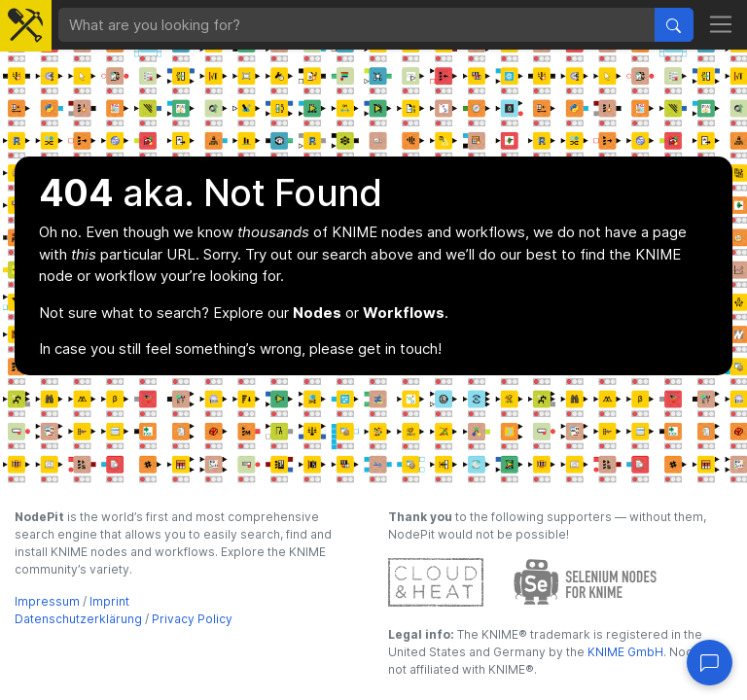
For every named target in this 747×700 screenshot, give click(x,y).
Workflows (404, 313)
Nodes (317, 313)
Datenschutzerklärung (78, 619)
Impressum (47, 601)
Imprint (109, 601)
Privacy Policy (192, 619)
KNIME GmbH (624, 652)
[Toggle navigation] (721, 25)
